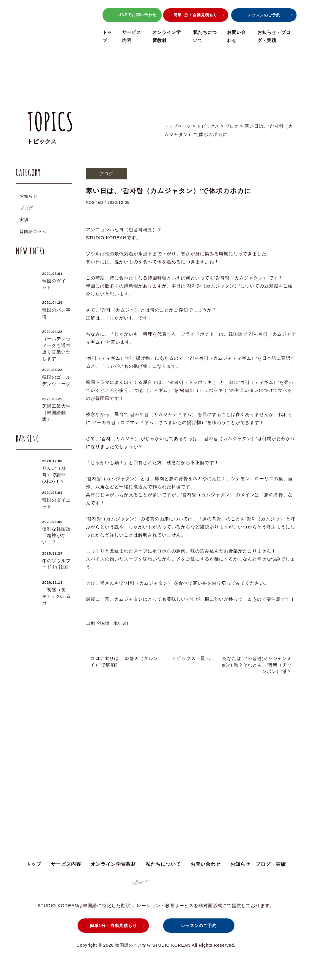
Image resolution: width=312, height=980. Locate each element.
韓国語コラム (33, 231)
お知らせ (29, 196)
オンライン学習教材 (113, 866)
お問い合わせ (206, 866)
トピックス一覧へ (191, 658)
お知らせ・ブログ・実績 (258, 866)
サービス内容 (66, 866)
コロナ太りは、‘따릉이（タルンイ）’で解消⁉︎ (124, 662)
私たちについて (163, 866)
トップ (34, 866)
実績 (24, 220)
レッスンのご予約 (264, 15)
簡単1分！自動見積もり (196, 15)
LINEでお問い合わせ (132, 15)
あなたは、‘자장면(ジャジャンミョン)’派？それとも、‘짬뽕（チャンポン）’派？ (257, 665)
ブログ (26, 208)
